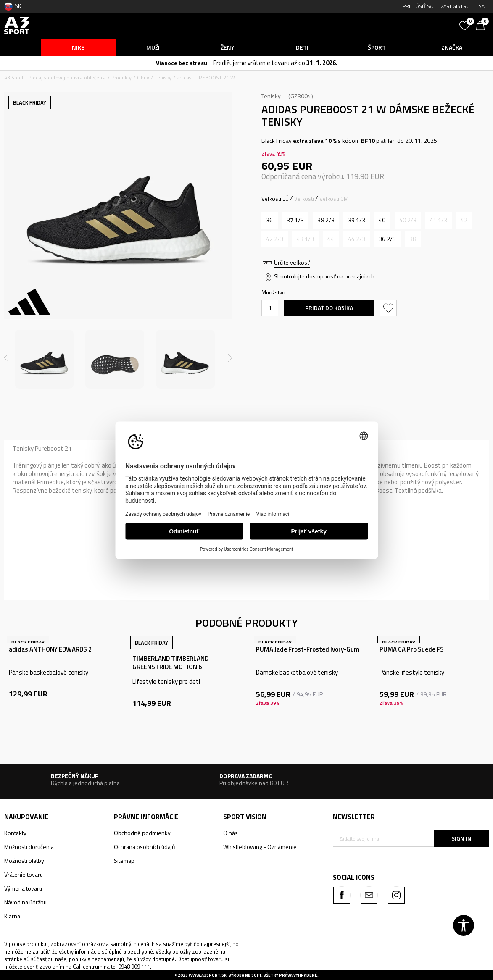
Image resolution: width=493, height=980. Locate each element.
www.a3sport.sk (208, 975)
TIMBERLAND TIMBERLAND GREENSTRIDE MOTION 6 (170, 663)
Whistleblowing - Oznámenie (260, 847)
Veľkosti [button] (304, 199)
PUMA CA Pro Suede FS (412, 649)
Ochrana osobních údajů (144, 847)
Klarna (12, 916)
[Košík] (482, 25)
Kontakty (15, 833)
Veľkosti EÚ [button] (275, 199)
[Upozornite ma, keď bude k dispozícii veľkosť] (408, 220)
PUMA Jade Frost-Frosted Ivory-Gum (307, 649)
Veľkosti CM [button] (334, 199)
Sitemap (124, 860)
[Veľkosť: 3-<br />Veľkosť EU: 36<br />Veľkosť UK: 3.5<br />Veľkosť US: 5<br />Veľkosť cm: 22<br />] (270, 220)
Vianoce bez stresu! (182, 63)
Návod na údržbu (25, 902)
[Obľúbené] (466, 25)
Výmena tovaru (23, 888)
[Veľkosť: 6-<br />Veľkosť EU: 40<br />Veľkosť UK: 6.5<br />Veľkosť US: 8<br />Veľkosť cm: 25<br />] (382, 220)
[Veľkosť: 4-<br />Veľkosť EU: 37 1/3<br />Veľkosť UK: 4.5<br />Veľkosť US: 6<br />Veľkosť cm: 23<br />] (295, 220)
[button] (394, 25)
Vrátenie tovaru (24, 874)
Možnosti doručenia (29, 847)
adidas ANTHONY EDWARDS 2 (50, 649)
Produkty (121, 78)
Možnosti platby (24, 860)
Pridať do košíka (329, 308)
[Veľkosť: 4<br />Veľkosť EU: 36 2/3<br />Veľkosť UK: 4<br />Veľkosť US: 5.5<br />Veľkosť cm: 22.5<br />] (387, 239)
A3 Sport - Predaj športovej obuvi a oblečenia (55, 78)
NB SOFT (253, 975)
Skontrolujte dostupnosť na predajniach (324, 276)
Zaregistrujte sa (463, 6)
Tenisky (163, 78)
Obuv (143, 78)
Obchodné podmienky (142, 833)
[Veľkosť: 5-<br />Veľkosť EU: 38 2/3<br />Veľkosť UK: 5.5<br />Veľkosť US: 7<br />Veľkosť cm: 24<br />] (326, 220)
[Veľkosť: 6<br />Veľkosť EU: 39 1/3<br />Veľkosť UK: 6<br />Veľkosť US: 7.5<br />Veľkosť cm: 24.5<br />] (357, 220)
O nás (231, 833)
